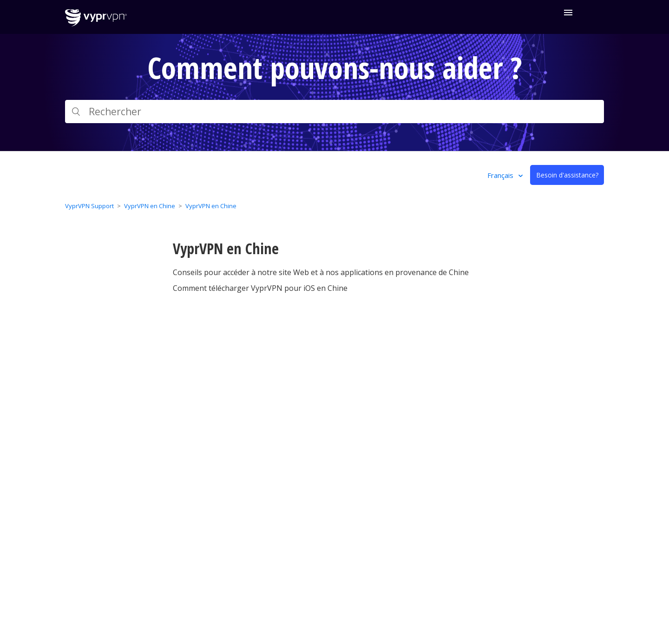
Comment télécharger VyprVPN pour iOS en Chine (260, 288)
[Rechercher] (334, 112)
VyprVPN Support (89, 206)
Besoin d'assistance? (567, 175)
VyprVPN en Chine (150, 206)
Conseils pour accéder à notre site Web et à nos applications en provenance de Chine (321, 272)
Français (501, 175)
